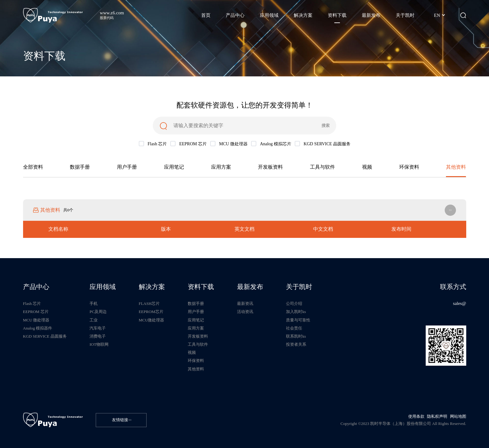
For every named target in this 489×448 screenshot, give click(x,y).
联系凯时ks (296, 336)
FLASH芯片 (149, 303)
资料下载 (201, 287)
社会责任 (294, 328)
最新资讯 (245, 303)
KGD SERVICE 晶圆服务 (45, 336)
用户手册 (127, 168)
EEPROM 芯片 (36, 312)
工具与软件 (322, 168)
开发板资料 (270, 168)
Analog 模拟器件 (38, 328)
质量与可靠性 (298, 320)
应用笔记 (174, 168)
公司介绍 (294, 303)
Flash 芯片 (32, 303)
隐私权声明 (437, 416)
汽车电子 (98, 328)
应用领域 (103, 287)
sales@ (459, 303)
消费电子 (98, 336)
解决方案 (152, 287)
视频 (367, 168)
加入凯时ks (296, 312)
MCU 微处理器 (36, 320)
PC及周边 (98, 312)
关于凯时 (299, 287)
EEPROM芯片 (151, 312)
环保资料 (409, 168)
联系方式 (453, 287)
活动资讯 (245, 312)
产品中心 (36, 287)
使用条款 (416, 416)
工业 (94, 320)
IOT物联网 (99, 344)
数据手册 (80, 168)
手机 (94, 303)
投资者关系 (296, 344)
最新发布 (250, 287)
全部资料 (33, 168)
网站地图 (458, 416)
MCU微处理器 (152, 320)
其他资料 (456, 168)
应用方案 (221, 168)
